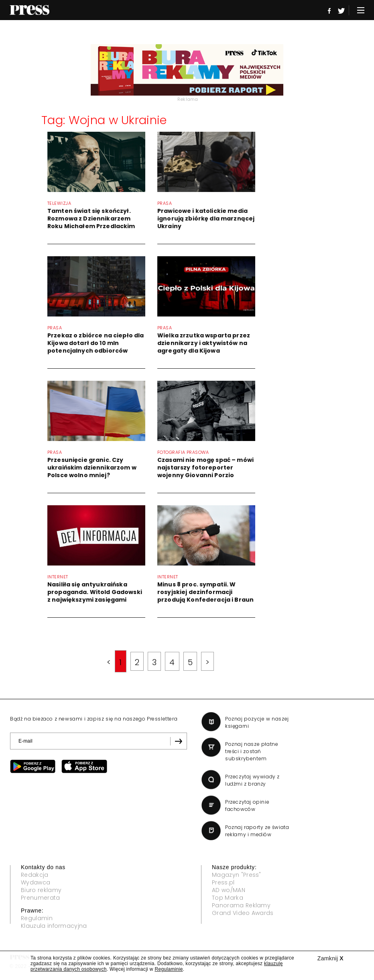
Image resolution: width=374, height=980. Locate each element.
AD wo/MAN (229, 890)
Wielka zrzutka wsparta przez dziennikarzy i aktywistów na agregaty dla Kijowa (204, 343)
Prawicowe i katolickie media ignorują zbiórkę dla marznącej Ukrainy (206, 218)
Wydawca (36, 882)
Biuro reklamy (41, 890)
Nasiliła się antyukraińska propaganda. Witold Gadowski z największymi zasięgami (95, 592)
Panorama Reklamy (241, 905)
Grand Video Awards (243, 913)
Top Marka (228, 898)
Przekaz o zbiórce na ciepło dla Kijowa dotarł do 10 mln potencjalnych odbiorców (96, 343)
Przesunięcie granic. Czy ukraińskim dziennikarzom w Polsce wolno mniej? (92, 468)
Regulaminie (169, 969)
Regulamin (37, 918)
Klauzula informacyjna (54, 926)
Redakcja (35, 875)
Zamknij (330, 958)
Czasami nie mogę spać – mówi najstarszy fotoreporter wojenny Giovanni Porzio (205, 468)
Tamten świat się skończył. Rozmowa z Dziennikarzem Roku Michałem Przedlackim (91, 218)
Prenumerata (41, 898)
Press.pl (223, 882)
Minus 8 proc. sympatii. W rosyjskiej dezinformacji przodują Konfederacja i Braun (205, 592)
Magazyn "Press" (237, 875)
